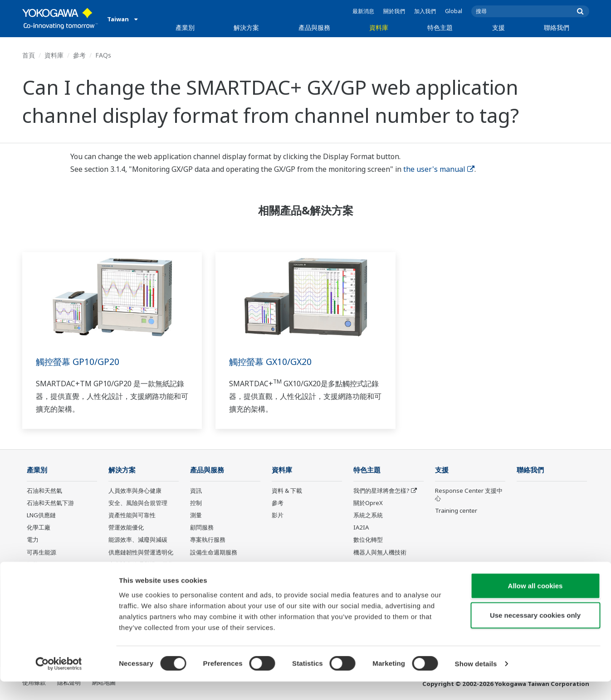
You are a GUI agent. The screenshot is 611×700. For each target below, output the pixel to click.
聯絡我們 (557, 27)
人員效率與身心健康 (135, 491)
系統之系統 (368, 515)
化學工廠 (39, 528)
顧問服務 (202, 528)
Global (454, 11)
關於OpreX (368, 503)
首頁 (29, 55)
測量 (196, 515)
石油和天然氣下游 (50, 503)
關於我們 (394, 11)
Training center (456, 511)
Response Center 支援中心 (469, 495)
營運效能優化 (126, 528)
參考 (79, 55)
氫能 (33, 565)
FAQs (103, 55)
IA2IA (361, 528)
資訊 (196, 491)
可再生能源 (42, 552)
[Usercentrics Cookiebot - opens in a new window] (59, 682)
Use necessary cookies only (535, 634)
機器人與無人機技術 (380, 552)
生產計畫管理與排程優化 (141, 565)
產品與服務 (314, 27)
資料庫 (379, 27)
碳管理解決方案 (129, 577)
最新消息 (363, 11)
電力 (33, 540)
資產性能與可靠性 (132, 515)
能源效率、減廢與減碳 (138, 540)
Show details (476, 682)
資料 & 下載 (287, 491)
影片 (278, 515)
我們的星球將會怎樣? (381, 491)
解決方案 (246, 27)
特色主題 (440, 27)
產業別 (185, 27)
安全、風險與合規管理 (138, 503)
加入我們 (425, 11)
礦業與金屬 (42, 577)
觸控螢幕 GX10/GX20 (272, 362)
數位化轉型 (368, 540)
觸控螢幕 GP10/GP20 (78, 362)
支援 (499, 27)
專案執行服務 (208, 540)
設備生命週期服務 (214, 552)
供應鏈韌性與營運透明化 (141, 552)
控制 (196, 503)
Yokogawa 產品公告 (217, 577)
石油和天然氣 (44, 491)
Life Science (206, 565)
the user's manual (439, 169)
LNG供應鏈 (41, 515)
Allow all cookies (535, 604)
